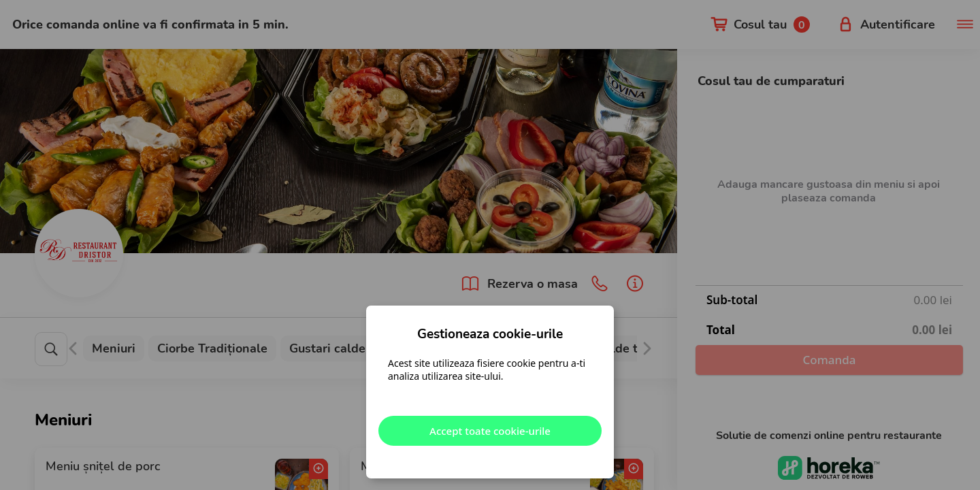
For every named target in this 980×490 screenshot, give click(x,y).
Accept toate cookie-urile (490, 431)
